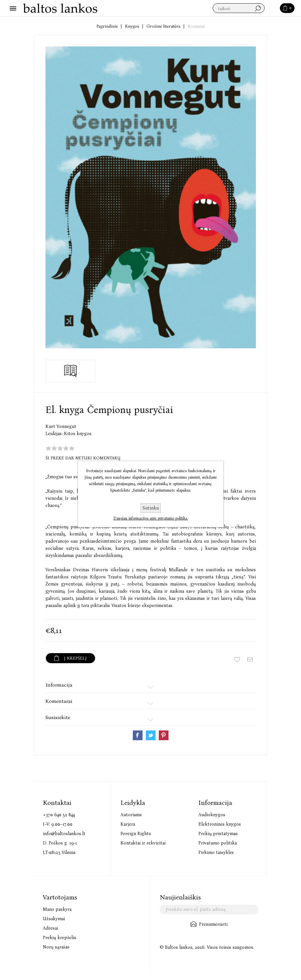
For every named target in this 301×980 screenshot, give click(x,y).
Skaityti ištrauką (71, 371)
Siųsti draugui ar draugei (250, 660)
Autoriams (131, 815)
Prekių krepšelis (60, 938)
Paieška (272, 8)
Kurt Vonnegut (61, 426)
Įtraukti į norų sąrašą (237, 660)
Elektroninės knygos (220, 824)
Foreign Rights (136, 834)
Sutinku (151, 508)
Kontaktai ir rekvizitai (143, 843)
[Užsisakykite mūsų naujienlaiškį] (209, 909)
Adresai (50, 928)
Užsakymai (54, 919)
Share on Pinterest (164, 735)
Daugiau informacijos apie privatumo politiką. (151, 518)
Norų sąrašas (56, 947)
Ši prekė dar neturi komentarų (83, 458)
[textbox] (239, 8)
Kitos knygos (78, 434)
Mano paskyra (57, 909)
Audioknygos (212, 815)
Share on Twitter (151, 735)
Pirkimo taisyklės (216, 852)
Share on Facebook (138, 735)
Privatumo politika (218, 843)
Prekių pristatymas (218, 834)
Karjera (128, 824)
